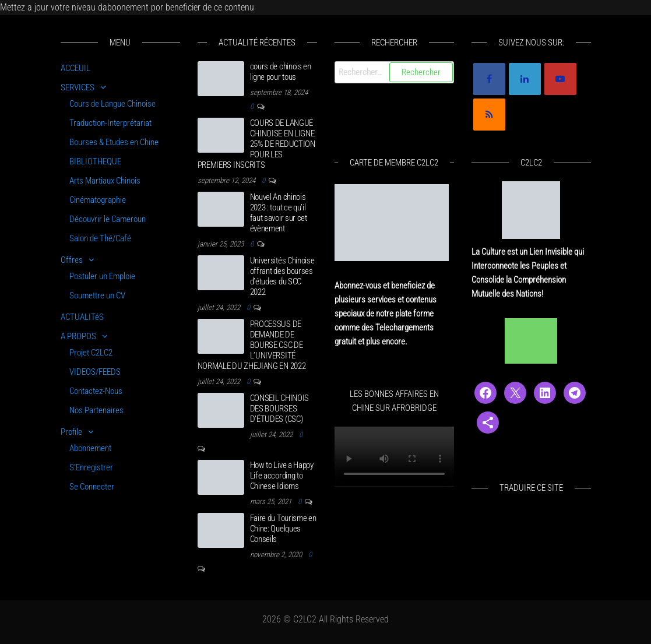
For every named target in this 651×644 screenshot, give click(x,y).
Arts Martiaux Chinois (105, 181)
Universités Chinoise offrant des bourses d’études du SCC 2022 (282, 276)
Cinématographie (98, 200)
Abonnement (90, 448)
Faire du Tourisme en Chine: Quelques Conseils (283, 529)
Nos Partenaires (96, 410)
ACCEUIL (75, 68)
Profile (71, 432)
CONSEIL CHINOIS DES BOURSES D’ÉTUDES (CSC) (280, 409)
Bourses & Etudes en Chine (114, 142)
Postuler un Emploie (102, 276)
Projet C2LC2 (91, 353)
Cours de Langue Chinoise (112, 104)
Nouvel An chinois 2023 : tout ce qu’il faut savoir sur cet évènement (279, 213)
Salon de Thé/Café (100, 238)
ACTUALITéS (82, 317)
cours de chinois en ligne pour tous (281, 72)
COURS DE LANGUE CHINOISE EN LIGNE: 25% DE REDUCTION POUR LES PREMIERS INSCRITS (257, 144)
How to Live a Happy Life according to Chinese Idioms (282, 476)
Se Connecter (92, 487)
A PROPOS (78, 336)
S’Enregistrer (91, 467)
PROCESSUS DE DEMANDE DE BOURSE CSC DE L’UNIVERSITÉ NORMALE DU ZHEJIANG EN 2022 (252, 345)
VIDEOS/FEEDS (95, 372)
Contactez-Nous (96, 391)
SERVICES (78, 87)
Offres (72, 260)
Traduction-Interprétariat (110, 123)
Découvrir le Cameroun (108, 219)
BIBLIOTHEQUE (95, 161)
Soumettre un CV (97, 295)
